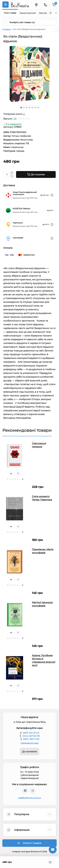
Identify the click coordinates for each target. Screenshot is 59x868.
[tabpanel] (29, 74)
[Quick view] (11, 474)
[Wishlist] (18, 474)
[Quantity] (7, 174)
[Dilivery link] (52, 195)
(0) (15, 119)
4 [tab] (30, 108)
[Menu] (6, 5)
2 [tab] (24, 108)
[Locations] (36, 5)
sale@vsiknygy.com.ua (29, 798)
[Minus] (12, 176)
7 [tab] (38, 108)
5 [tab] (32, 108)
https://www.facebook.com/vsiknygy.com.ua (25, 791)
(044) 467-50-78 (31, 736)
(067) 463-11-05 (31, 739)
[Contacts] (45, 5)
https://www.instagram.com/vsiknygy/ (33, 791)
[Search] (6, 22)
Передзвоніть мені (29, 743)
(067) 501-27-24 (31, 733)
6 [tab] (35, 108)
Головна (6, 29)
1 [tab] (21, 108)
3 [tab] (27, 108)
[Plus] (12, 173)
